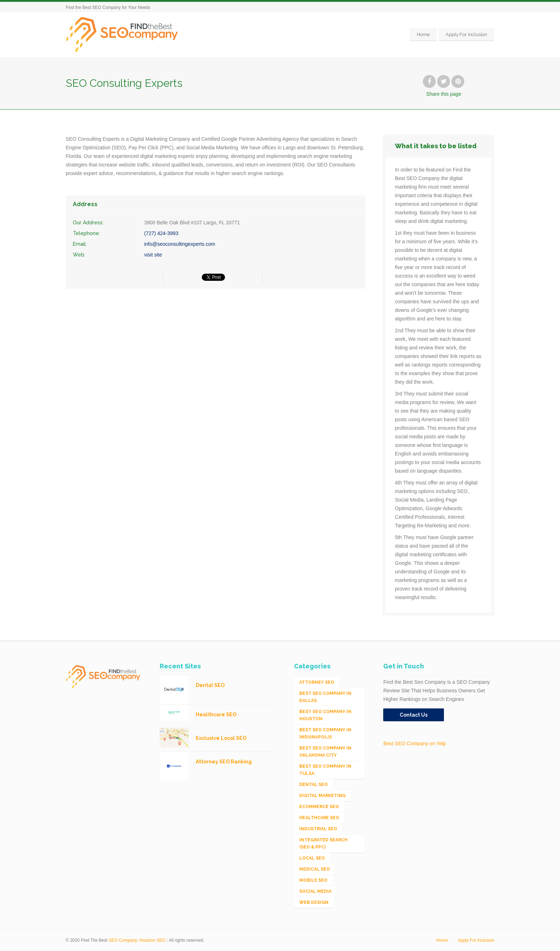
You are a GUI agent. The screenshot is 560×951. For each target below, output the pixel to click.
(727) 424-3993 (161, 233)
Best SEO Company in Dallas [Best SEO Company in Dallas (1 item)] (325, 697)
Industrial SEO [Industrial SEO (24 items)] (318, 829)
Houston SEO (152, 940)
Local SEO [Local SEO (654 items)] (312, 858)
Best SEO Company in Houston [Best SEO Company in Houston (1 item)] (325, 715)
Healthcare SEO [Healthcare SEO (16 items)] (319, 818)
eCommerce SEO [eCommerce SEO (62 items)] (319, 807)
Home (423, 34)
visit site (153, 255)
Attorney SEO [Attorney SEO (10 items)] (317, 682)
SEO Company (123, 940)
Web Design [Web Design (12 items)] (314, 902)
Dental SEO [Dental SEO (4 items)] (314, 785)
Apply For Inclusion (466, 34)
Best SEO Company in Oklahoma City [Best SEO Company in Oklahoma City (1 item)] (325, 752)
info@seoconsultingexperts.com (180, 244)
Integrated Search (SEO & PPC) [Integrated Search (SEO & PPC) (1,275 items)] (323, 843)
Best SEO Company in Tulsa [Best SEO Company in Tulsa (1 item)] (325, 770)
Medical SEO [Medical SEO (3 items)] (315, 869)
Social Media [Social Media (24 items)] (315, 891)
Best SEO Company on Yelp (414, 743)
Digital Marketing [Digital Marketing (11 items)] (322, 796)
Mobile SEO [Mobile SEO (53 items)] (313, 880)
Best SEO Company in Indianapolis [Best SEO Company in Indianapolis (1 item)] (325, 733)
